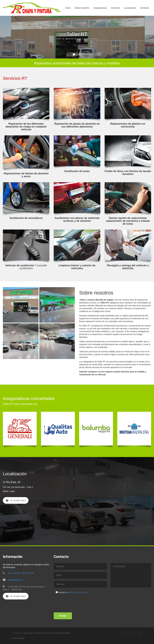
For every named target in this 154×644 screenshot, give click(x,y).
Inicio (68, 8)
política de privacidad (77, 592)
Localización (130, 8)
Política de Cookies (62, 633)
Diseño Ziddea (18, 638)
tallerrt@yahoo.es (13, 580)
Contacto (145, 8)
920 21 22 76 (14, 573)
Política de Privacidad (43, 633)
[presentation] (76, 601)
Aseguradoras (100, 8)
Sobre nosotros (82, 8)
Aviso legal (28, 633)
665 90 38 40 (28, 573)
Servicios (115, 8)
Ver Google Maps (16, 500)
